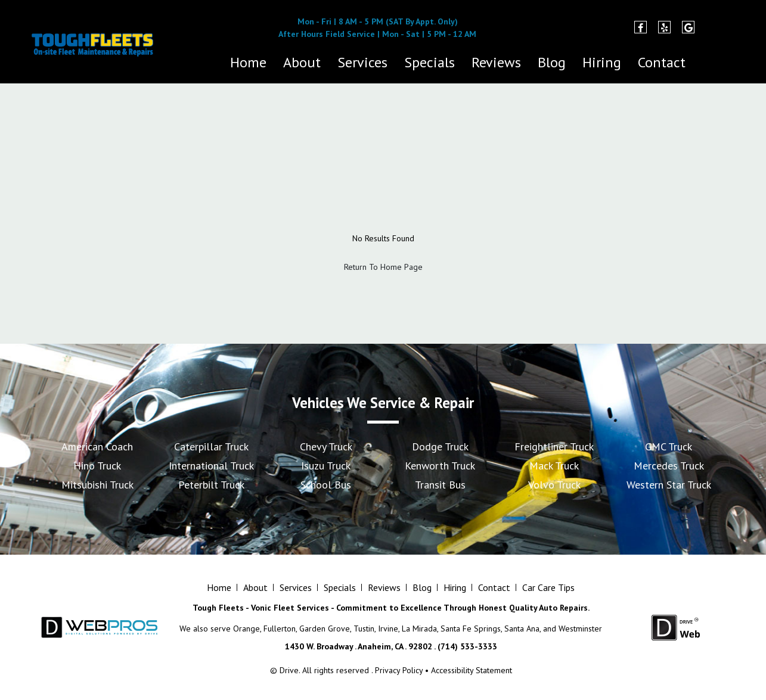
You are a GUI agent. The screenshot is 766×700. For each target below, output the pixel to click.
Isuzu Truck (326, 466)
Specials (429, 62)
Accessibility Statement (472, 670)
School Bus (326, 485)
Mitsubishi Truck (97, 485)
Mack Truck (554, 466)
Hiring (602, 62)
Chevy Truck (326, 447)
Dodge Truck (440, 447)
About (302, 62)
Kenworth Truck (440, 466)
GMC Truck (669, 447)
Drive (289, 670)
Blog (552, 62)
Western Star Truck (669, 485)
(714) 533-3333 (205, 34)
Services (362, 62)
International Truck (211, 466)
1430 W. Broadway (555, 21)
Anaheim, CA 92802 (556, 34)
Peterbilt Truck (211, 485)
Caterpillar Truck (211, 447)
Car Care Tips (548, 587)
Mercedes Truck (669, 466)
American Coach (97, 447)
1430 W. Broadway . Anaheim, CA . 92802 (359, 646)
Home (248, 62)
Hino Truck (97, 466)
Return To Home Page (383, 267)
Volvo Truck (554, 485)
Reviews (496, 62)
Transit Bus (440, 485)
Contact (662, 62)
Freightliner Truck (554, 447)
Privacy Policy (399, 670)
